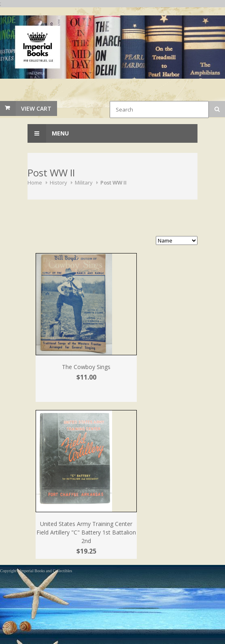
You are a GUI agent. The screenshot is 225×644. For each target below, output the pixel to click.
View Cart (36, 108)
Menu (48, 133)
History (58, 182)
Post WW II (114, 182)
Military (84, 182)
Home (35, 182)
